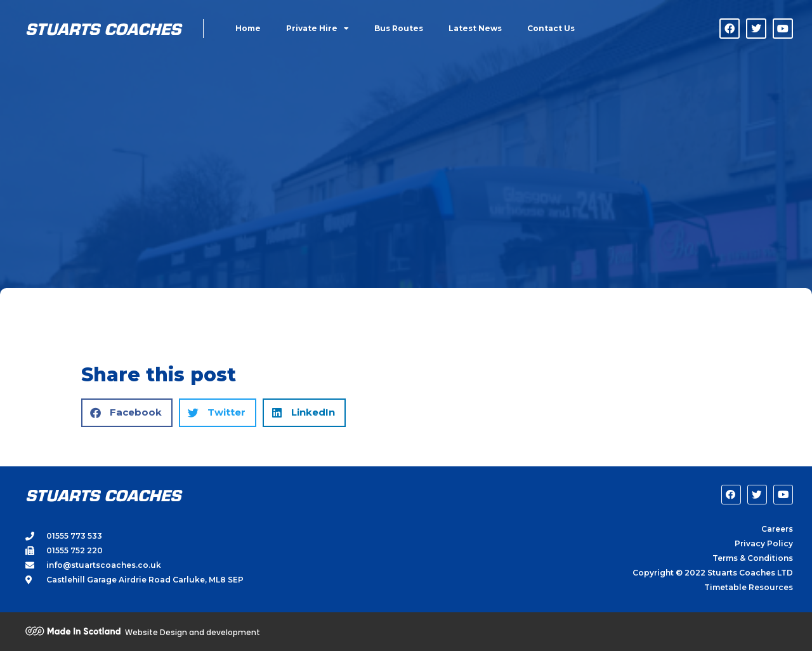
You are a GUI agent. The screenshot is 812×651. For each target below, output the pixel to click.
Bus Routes (399, 28)
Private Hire (318, 29)
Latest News (475, 28)
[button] (127, 413)
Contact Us (551, 28)
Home (248, 28)
